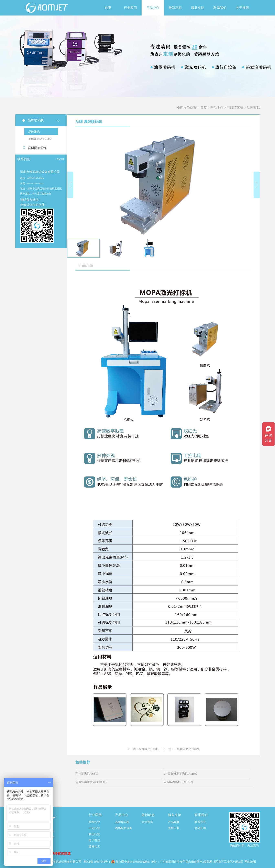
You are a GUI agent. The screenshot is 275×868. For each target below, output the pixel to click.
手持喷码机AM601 (87, 774)
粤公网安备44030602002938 (133, 862)
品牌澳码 (253, 108)
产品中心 (217, 108)
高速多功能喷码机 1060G (91, 782)
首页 (108, 8)
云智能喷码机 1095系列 (178, 782)
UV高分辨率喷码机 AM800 (180, 774)
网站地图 (250, 862)
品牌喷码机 (235, 108)
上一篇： (143, 749)
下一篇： (181, 749)
